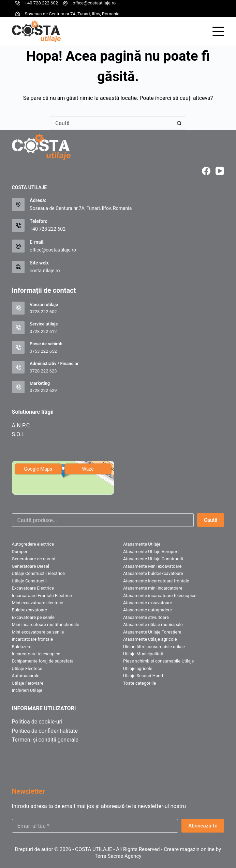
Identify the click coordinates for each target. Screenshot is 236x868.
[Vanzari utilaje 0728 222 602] (18, 308)
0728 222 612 (43, 331)
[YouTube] (220, 171)
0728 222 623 (43, 371)
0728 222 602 (43, 312)
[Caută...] (111, 123)
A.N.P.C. (22, 425)
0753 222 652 (43, 351)
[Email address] (95, 826)
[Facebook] (206, 171)
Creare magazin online (189, 849)
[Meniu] (218, 31)
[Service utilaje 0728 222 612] (18, 328)
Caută (211, 520)
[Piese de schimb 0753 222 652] (18, 348)
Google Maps (38, 469)
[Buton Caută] (179, 123)
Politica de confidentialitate (45, 731)
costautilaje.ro (45, 271)
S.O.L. (19, 434)
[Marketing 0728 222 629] (18, 387)
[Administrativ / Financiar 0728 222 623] (18, 367)
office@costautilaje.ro (94, 3)
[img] (63, 478)
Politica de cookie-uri (37, 722)
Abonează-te (203, 826)
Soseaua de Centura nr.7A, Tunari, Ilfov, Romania (72, 14)
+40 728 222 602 (41, 3)
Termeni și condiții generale (45, 740)
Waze (88, 469)
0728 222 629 (43, 390)
